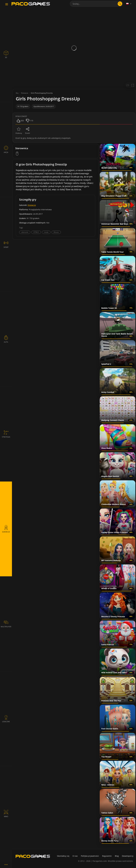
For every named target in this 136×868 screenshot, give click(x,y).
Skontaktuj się (63, 856)
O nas (75, 856)
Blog (117, 856)
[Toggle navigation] (7, 4)
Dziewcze (32, 205)
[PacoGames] (33, 856)
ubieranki (25, 232)
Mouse (56, 232)
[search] (120, 4)
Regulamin (107, 856)
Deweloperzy (128, 856)
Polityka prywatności (90, 856)
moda (46, 232)
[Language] (129, 4)
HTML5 (36, 232)
